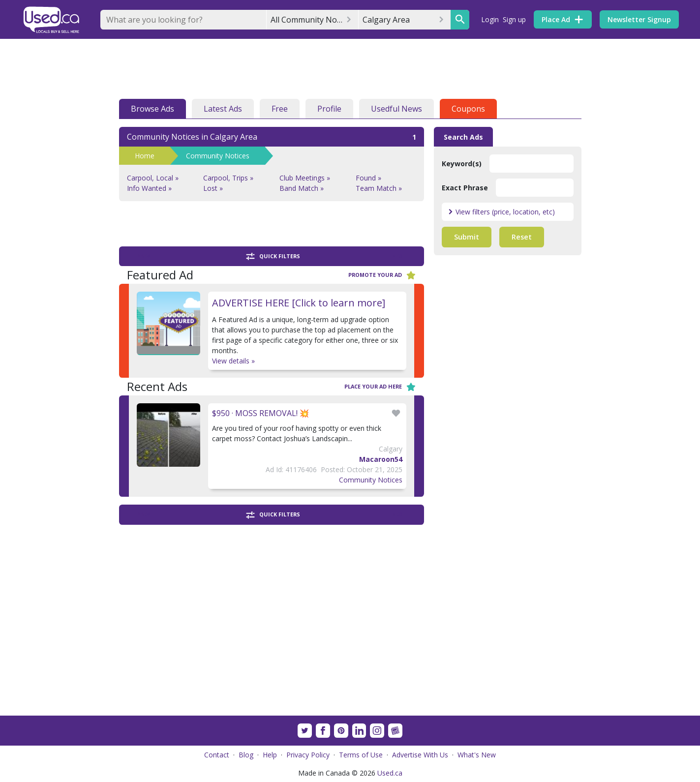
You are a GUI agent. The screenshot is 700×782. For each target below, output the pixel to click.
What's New (477, 755)
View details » (233, 361)
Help (270, 755)
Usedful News (396, 109)
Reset (522, 237)
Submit (467, 237)
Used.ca (390, 773)
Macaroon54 (381, 459)
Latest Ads (223, 109)
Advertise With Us (420, 755)
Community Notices (218, 156)
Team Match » (379, 188)
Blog (246, 755)
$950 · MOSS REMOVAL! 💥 (261, 413)
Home (145, 156)
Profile (329, 109)
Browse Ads (152, 109)
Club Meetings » (305, 178)
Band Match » (302, 188)
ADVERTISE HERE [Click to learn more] (299, 303)
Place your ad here (380, 387)
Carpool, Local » (153, 178)
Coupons (468, 109)
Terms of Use (361, 755)
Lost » (213, 188)
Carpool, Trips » (228, 178)
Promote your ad (382, 275)
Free (280, 109)
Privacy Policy (308, 755)
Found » (368, 178)
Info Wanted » (149, 188)
